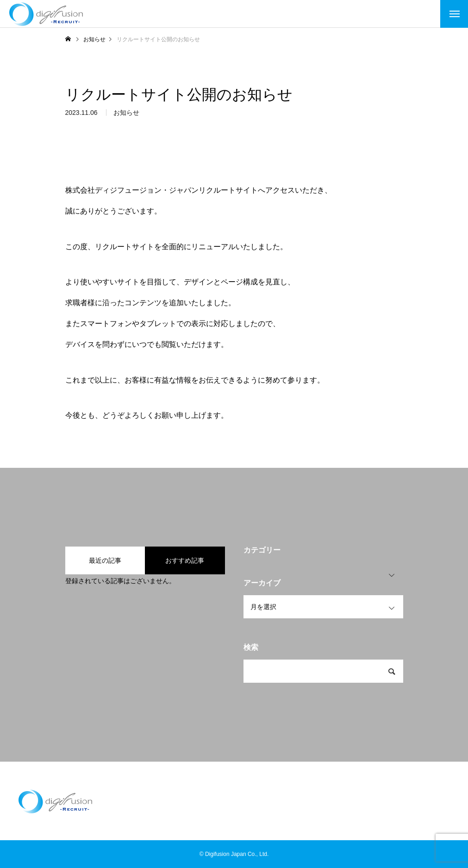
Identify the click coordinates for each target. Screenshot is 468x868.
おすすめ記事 (185, 560)
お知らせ (126, 115)
